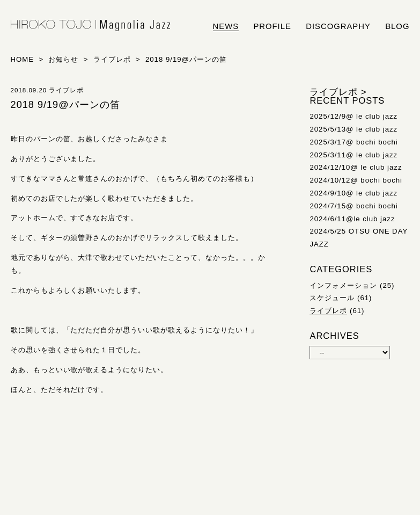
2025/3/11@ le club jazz (353, 155)
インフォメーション (343, 285)
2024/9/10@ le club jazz (353, 193)
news (226, 26)
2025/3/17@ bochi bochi (353, 142)
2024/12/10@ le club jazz (356, 167)
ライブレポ (328, 311)
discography (338, 26)
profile (272, 26)
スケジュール (332, 298)
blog (397, 26)
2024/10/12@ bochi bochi (356, 180)
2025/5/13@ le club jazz (353, 129)
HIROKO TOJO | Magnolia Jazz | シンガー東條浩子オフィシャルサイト (91, 26)
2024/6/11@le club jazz (352, 219)
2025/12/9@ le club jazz (353, 116)
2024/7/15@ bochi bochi (353, 206)
